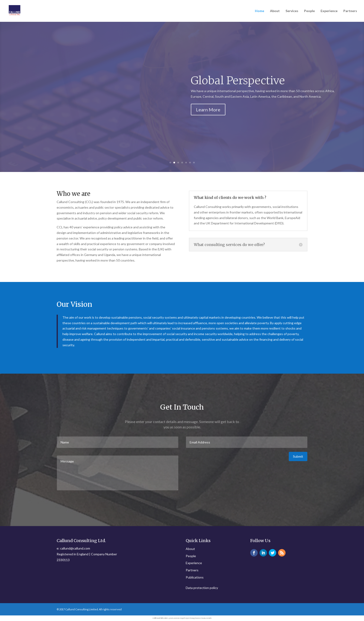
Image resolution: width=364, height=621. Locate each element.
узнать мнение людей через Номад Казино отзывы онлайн (190, 618)
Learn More (208, 110)
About (275, 11)
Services (292, 11)
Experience (329, 11)
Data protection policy (202, 588)
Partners (350, 11)
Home (260, 11)
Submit (298, 456)
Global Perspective (238, 81)
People (309, 11)
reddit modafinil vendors (160, 618)
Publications (195, 577)
